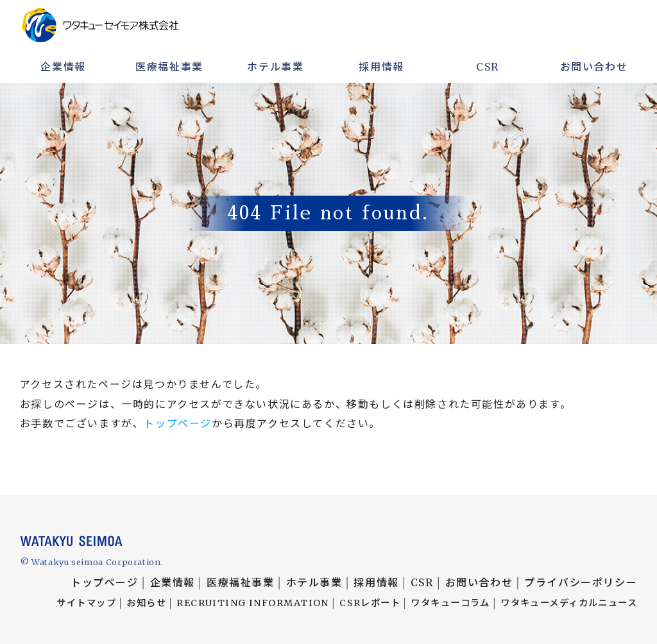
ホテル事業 (275, 67)
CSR (488, 67)
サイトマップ (86, 603)
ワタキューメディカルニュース (569, 603)
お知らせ (146, 603)
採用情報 (381, 67)
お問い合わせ (594, 67)
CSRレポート (370, 603)
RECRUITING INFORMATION (253, 603)
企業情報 (63, 67)
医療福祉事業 (169, 67)
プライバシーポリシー (581, 582)
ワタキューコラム (450, 603)
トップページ (178, 423)
